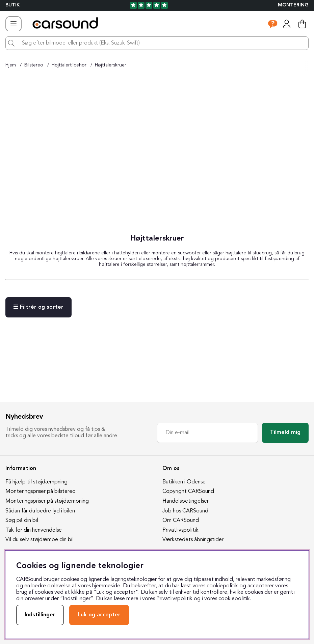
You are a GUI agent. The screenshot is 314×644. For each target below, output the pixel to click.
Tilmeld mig (285, 432)
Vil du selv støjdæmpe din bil (40, 540)
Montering (293, 5)
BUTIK (13, 5)
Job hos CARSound (185, 511)
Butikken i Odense (184, 482)
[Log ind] (287, 24)
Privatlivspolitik (180, 530)
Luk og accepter (99, 615)
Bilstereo (34, 65)
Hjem (11, 65)
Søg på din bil (22, 521)
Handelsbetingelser (186, 501)
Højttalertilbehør (69, 65)
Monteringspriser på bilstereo (41, 492)
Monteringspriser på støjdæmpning (47, 501)
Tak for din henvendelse (34, 530)
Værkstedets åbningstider (193, 540)
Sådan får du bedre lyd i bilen (40, 511)
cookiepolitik (234, 599)
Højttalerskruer (111, 65)
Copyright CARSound (188, 492)
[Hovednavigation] (14, 24)
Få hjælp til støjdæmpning (36, 482)
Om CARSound (181, 521)
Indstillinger (40, 615)
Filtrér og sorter (38, 307)
